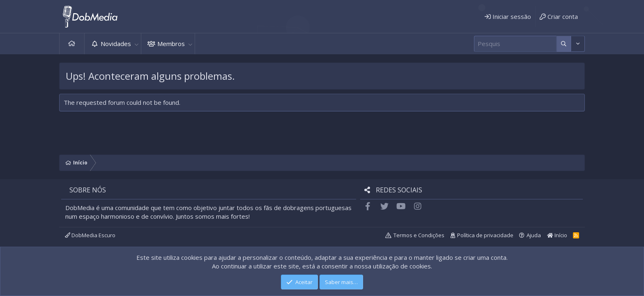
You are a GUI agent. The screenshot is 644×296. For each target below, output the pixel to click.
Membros (171, 44)
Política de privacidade (485, 235)
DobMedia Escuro (90, 235)
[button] (136, 44)
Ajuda (534, 235)
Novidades (116, 44)
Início (72, 44)
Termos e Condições (419, 235)
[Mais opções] (564, 44)
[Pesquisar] (515, 44)
